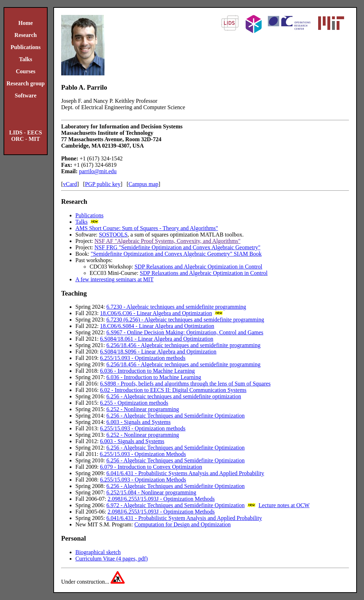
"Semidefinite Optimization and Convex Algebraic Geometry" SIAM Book (176, 254)
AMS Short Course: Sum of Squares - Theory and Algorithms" (147, 228)
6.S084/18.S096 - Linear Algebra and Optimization (158, 352)
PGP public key (103, 184)
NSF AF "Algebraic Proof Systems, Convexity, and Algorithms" (168, 241)
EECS (34, 132)
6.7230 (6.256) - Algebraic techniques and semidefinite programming (185, 320)
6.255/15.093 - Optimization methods (143, 358)
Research (26, 35)
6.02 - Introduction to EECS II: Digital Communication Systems (173, 390)
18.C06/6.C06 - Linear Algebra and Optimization (156, 313)
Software (25, 95)
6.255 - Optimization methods (134, 403)
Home (26, 23)
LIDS (16, 132)
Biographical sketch (98, 552)
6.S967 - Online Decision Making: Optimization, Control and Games (185, 332)
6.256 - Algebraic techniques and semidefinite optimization (174, 396)
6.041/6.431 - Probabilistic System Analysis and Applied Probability (184, 518)
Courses (25, 71)
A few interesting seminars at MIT (114, 279)
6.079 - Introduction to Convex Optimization (151, 467)
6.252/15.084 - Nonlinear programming (151, 492)
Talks (26, 59)
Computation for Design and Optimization (183, 524)
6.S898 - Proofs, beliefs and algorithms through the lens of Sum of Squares (185, 384)
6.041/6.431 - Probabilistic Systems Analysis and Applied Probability (185, 473)
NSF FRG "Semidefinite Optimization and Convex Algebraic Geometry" (178, 247)
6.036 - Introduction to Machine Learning (147, 371)
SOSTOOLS (113, 235)
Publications (26, 47)
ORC (18, 139)
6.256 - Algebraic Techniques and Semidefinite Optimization (175, 416)
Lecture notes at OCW (284, 505)
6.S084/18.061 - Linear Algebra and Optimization (157, 339)
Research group (25, 83)
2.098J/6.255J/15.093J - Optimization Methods (161, 499)
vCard (70, 184)
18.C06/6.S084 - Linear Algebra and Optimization (157, 326)
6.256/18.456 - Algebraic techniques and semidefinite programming (183, 345)
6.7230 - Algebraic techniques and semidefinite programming (176, 307)
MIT (34, 139)
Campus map (144, 184)
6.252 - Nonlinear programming (143, 409)
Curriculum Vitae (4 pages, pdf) (112, 559)
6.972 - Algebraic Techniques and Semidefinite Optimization (175, 505)
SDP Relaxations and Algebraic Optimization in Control (198, 267)
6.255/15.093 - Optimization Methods (143, 454)
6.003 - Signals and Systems (138, 422)
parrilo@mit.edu (98, 171)
